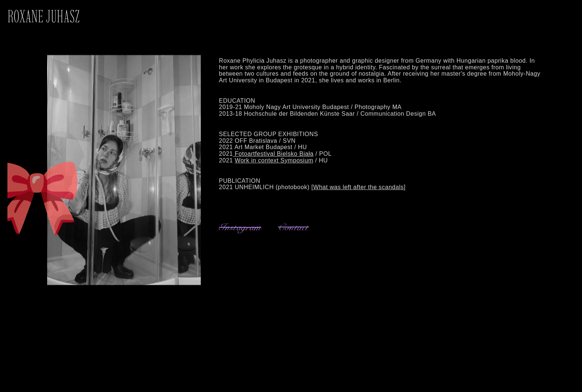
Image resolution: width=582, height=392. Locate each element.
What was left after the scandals (359, 191)
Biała (305, 157)
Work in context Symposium (274, 164)
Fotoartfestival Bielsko (265, 157)
